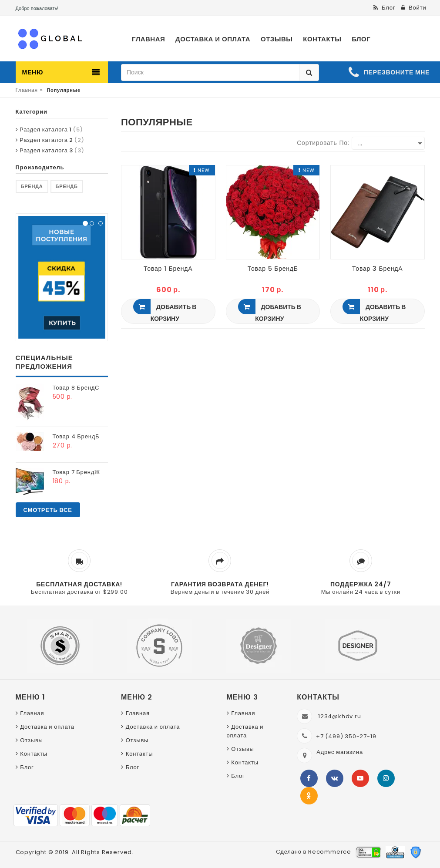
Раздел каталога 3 (50, 150)
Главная (27, 90)
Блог (27, 767)
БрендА (32, 186)
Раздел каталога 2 (50, 140)
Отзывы (31, 740)
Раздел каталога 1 (49, 130)
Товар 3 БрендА (377, 269)
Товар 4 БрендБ (76, 436)
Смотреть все (48, 510)
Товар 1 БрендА (168, 269)
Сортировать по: (323, 143)
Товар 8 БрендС (76, 388)
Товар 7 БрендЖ (76, 472)
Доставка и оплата (47, 727)
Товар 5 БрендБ (273, 269)
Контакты (34, 754)
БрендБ (67, 186)
